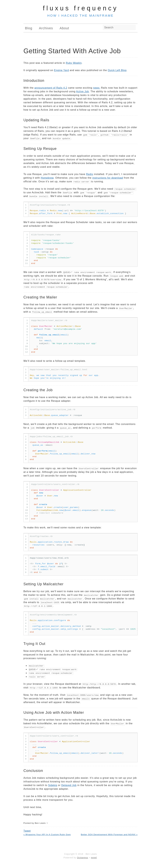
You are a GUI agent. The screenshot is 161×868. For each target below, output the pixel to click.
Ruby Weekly (74, 63)
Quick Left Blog (117, 70)
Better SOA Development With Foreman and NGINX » (109, 835)
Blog (29, 28)
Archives (46, 28)
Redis (90, 174)
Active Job (82, 91)
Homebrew (47, 178)
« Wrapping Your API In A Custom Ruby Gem (47, 835)
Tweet (27, 831)
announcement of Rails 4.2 (51, 88)
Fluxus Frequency (81, 8)
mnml (94, 858)
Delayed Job (69, 785)
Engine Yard (61, 70)
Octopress (83, 858)
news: (97, 88)
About (64, 28)
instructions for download (108, 178)
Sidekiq (53, 785)
